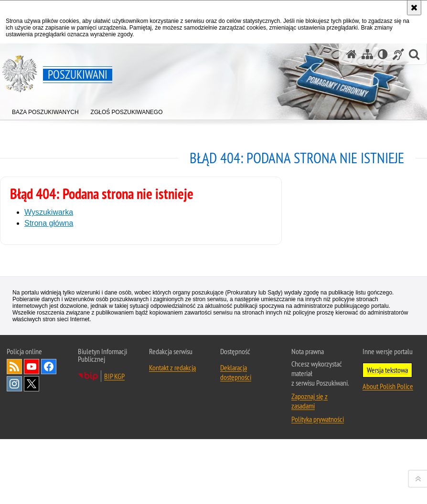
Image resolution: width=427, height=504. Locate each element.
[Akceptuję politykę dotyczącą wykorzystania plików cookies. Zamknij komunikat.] (414, 8)
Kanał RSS (14, 487)
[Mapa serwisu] (367, 54)
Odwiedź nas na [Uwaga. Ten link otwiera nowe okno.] (32, 487)
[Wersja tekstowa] (383, 54)
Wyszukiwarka (49, 212)
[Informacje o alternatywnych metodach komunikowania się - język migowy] (398, 54)
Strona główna (49, 223)
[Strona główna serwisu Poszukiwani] (352, 54)
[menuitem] (45, 110)
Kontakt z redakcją (172, 488)
